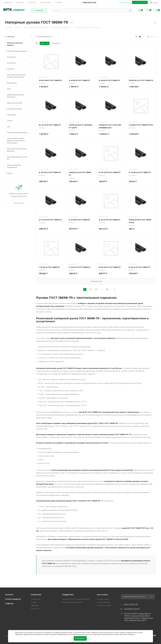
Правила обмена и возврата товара (76, 599)
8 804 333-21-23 (89, 3)
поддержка (68, 595)
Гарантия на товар (104, 605)
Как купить (102, 595)
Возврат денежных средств (73, 602)
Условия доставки (104, 602)
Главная (9, 604)
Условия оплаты (103, 599)
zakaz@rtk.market (136, 563)
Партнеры (35, 605)
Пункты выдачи (13, 599)
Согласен (80, 638)
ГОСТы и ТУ (35, 608)
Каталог (9, 595)
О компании (36, 599)
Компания (36, 595)
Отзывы (34, 602)
